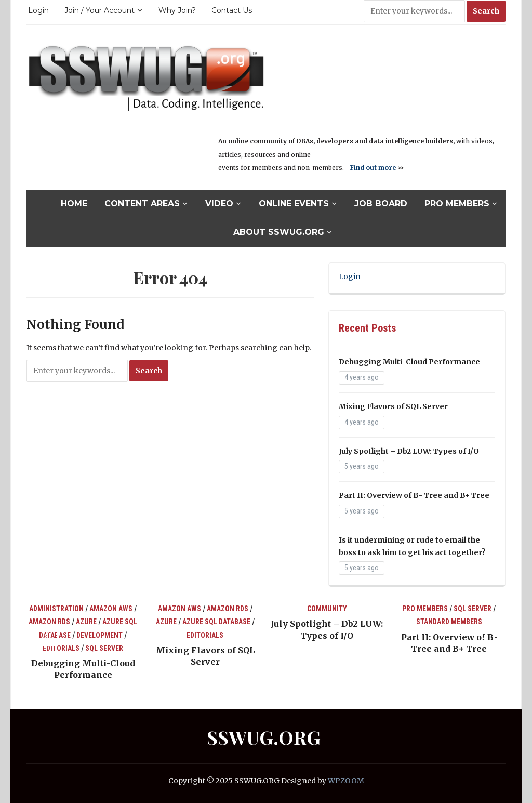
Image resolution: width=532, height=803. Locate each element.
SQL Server (104, 648)
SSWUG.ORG (264, 737)
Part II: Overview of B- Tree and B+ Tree (414, 495)
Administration (56, 609)
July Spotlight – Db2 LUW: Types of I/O (409, 451)
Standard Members (449, 622)
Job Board (381, 203)
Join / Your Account (99, 10)
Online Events (294, 203)
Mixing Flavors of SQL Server (393, 406)
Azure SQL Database (216, 622)
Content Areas (142, 203)
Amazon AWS (111, 609)
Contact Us (232, 10)
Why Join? (177, 10)
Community (327, 609)
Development (99, 635)
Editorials (61, 648)
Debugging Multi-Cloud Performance (409, 362)
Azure (86, 622)
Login (38, 10)
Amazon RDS (49, 622)
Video (219, 203)
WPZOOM (346, 781)
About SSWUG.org (279, 232)
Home (74, 203)
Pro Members (457, 203)
